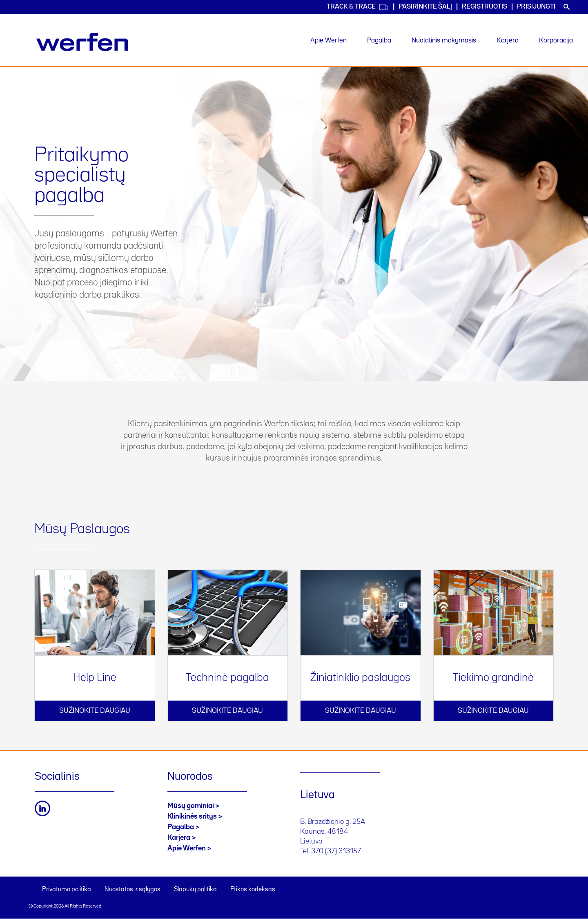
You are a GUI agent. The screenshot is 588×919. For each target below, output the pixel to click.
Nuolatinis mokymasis (444, 41)
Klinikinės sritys (192, 817)
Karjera (508, 41)
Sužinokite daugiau (95, 711)
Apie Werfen (329, 41)
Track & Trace (358, 7)
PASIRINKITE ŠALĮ (425, 7)
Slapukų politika (195, 890)
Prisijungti (536, 7)
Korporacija (556, 41)
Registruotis (484, 7)
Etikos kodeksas (253, 890)
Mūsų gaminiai (191, 806)
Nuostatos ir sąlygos (133, 890)
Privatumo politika (67, 890)
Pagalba (379, 41)
